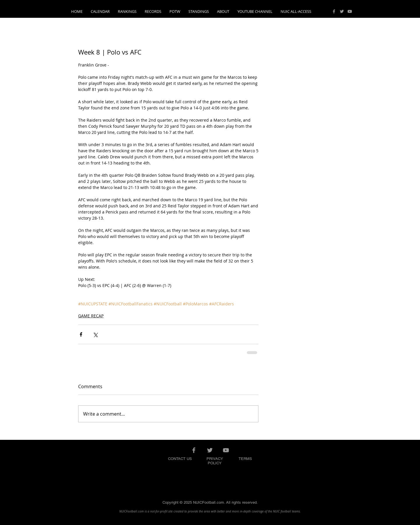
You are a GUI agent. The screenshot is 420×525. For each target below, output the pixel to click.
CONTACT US (180, 459)
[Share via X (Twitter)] (95, 334)
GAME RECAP (91, 316)
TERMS (245, 459)
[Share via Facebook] (81, 334)
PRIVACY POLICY (215, 461)
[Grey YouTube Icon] (350, 11)
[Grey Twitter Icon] (342, 11)
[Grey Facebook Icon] (334, 11)
